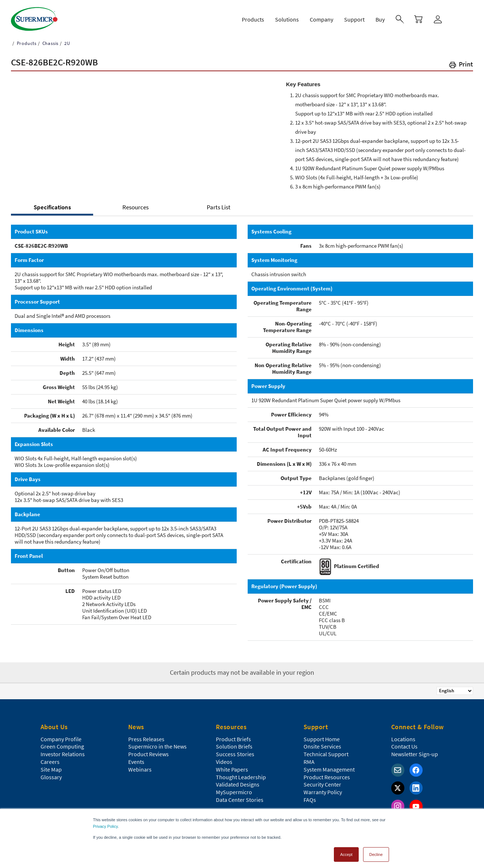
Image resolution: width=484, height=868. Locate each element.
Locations (403, 736)
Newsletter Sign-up (415, 751)
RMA (309, 758)
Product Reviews (148, 751)
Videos (224, 758)
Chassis (50, 40)
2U (66, 40)
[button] (461, 62)
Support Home (322, 736)
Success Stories (235, 751)
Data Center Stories (240, 796)
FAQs (310, 796)
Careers (50, 758)
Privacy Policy (106, 823)
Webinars (140, 766)
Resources (136, 204)
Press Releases (146, 736)
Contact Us (404, 743)
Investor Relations (63, 751)
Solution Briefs (234, 743)
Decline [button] (376, 851)
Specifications (52, 204)
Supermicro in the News (157, 743)
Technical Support (326, 751)
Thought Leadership (241, 774)
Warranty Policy (323, 789)
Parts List (219, 204)
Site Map (51, 766)
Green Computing (62, 743)
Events (136, 758)
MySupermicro (234, 789)
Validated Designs (238, 781)
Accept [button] (346, 851)
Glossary (51, 774)
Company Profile (61, 736)
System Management (329, 766)
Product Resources (327, 774)
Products (26, 40)
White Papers (232, 766)
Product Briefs (233, 736)
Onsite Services (322, 743)
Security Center (322, 781)
